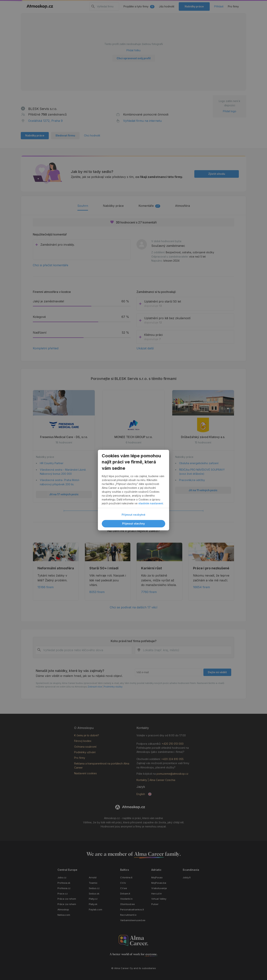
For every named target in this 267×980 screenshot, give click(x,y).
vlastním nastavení (151, 503)
